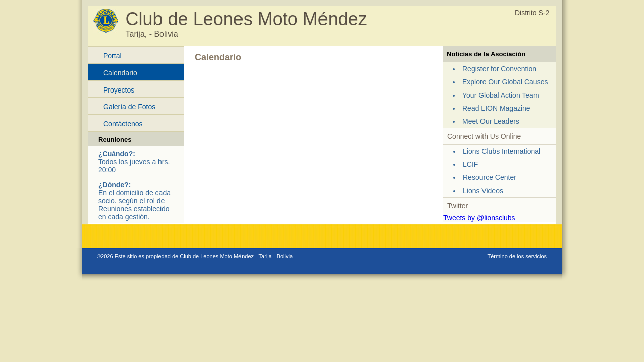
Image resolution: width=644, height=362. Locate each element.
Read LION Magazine (496, 108)
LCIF (470, 164)
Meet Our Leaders (491, 121)
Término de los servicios (517, 256)
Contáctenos (123, 124)
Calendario (120, 73)
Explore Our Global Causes (505, 82)
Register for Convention (499, 69)
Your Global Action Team (501, 95)
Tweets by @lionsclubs (479, 218)
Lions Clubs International (502, 151)
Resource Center (490, 177)
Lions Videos (483, 191)
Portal (112, 56)
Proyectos (119, 90)
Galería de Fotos (129, 107)
